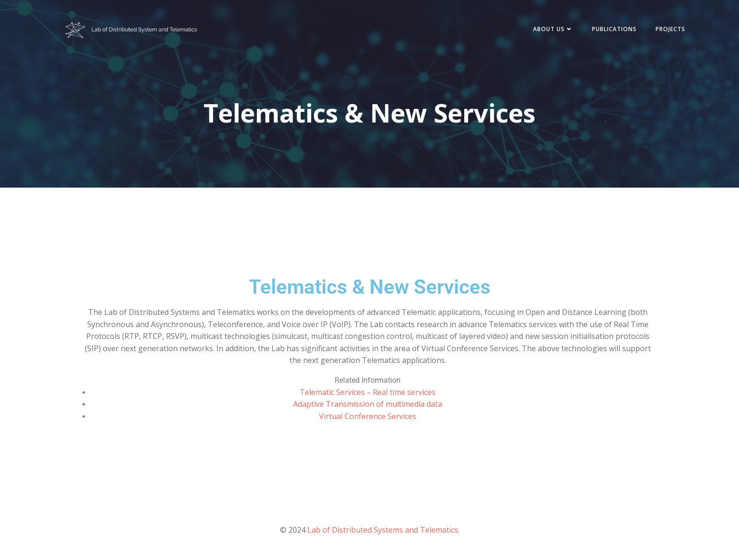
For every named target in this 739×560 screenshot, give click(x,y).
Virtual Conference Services (368, 416)
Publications (614, 29)
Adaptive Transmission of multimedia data (368, 404)
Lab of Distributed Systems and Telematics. (383, 530)
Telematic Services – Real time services (368, 392)
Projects (670, 29)
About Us (553, 29)
